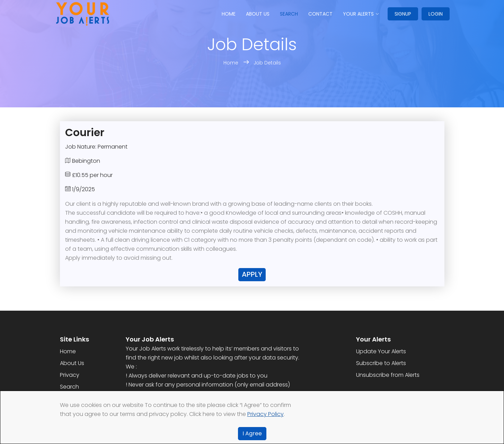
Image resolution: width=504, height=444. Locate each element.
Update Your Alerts (381, 351)
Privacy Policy (266, 414)
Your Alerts (358, 14)
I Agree (252, 433)
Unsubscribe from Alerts (388, 375)
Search (289, 14)
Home (229, 14)
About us (258, 14)
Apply (252, 274)
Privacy (70, 375)
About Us (72, 363)
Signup (403, 14)
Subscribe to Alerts (381, 363)
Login (436, 14)
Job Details (267, 63)
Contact (320, 14)
